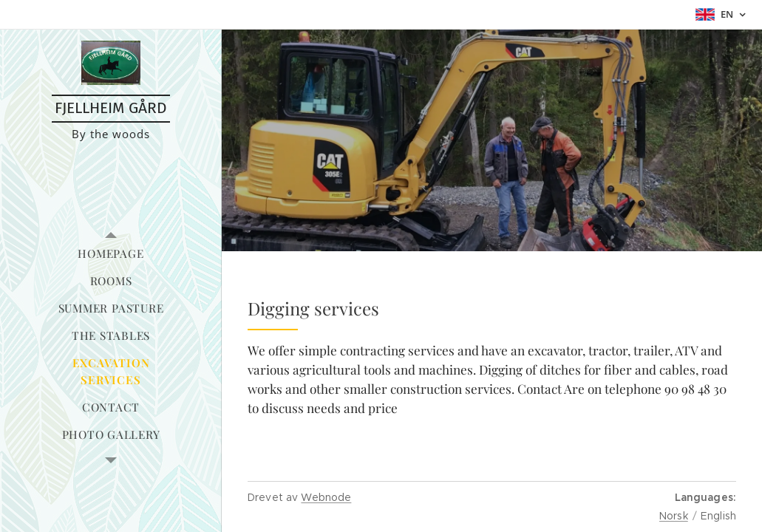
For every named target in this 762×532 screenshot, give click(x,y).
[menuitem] (111, 254)
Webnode (326, 497)
